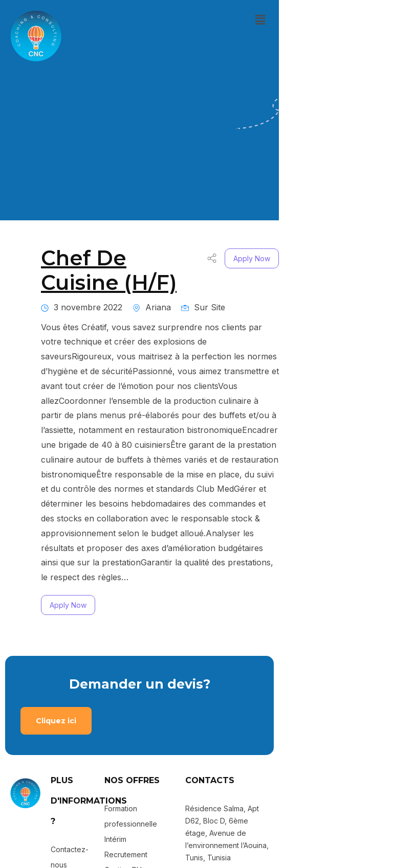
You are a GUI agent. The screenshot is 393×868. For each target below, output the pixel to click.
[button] (374, 20)
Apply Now (366, 240)
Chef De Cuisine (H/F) (154, 239)
